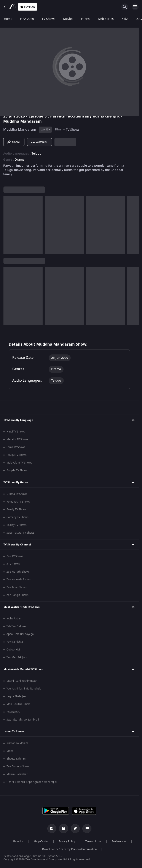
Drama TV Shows (17, 494)
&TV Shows (13, 564)
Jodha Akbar (14, 619)
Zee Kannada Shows (19, 580)
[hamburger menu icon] (135, 7)
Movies (68, 19)
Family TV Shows (16, 509)
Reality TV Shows (17, 525)
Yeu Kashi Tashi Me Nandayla (24, 689)
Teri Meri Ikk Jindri (17, 657)
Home (8, 19)
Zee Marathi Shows (18, 572)
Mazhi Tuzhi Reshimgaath (22, 681)
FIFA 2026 (27, 19)
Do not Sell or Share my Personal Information (69, 849)
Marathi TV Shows (17, 439)
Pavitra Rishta (15, 642)
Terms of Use (93, 841)
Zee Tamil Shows (17, 587)
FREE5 (85, 19)
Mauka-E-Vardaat (17, 774)
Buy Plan (28, 7)
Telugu (37, 154)
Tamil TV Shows (16, 447)
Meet (10, 751)
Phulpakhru (13, 712)
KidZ (125, 19)
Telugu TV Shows (17, 455)
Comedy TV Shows (18, 517)
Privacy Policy (67, 841)
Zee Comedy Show (18, 766)
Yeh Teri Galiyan (16, 626)
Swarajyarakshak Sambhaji (23, 720)
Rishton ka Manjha (18, 743)
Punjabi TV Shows (17, 470)
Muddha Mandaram (20, 130)
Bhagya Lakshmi (16, 759)
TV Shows (49, 19)
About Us (18, 841)
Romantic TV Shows (18, 502)
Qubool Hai (13, 650)
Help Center (41, 841)
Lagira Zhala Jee (16, 696)
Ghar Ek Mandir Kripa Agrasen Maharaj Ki (32, 782)
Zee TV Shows (15, 556)
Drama (20, 160)
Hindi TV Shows (16, 432)
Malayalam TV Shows (19, 463)
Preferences (119, 841)
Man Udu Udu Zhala (18, 704)
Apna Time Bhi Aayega (20, 634)
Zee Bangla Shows (18, 595)
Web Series (106, 19)
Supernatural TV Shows (20, 533)
